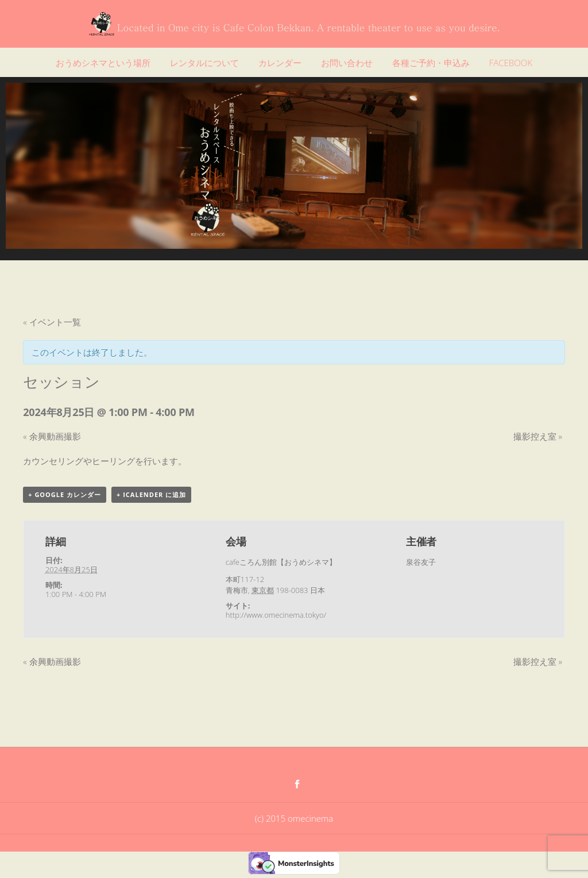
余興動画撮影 (52, 436)
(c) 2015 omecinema (294, 818)
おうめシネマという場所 (103, 63)
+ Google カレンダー (65, 494)
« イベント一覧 (52, 322)
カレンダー (280, 63)
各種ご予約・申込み (431, 63)
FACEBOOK (511, 63)
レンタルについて (204, 63)
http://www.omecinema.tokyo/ (276, 615)
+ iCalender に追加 (151, 494)
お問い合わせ (347, 63)
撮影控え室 (538, 436)
